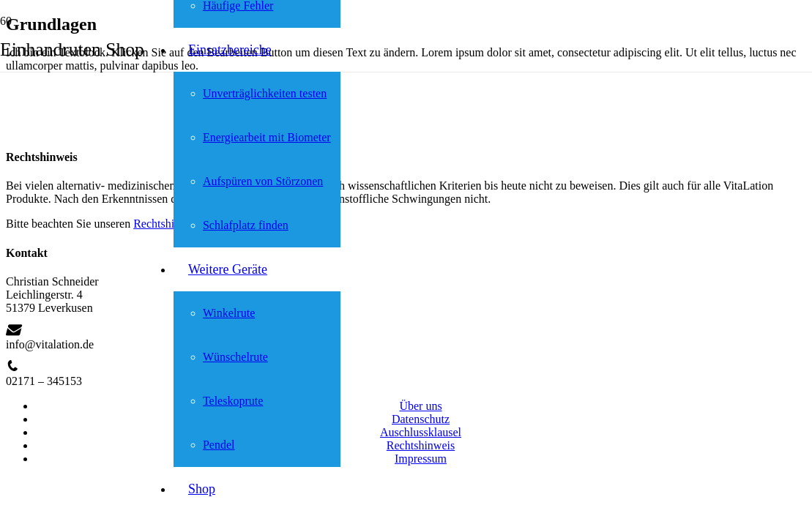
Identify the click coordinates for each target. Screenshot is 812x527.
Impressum (421, 459)
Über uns (420, 406)
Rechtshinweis (421, 445)
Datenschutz (421, 419)
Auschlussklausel (421, 432)
